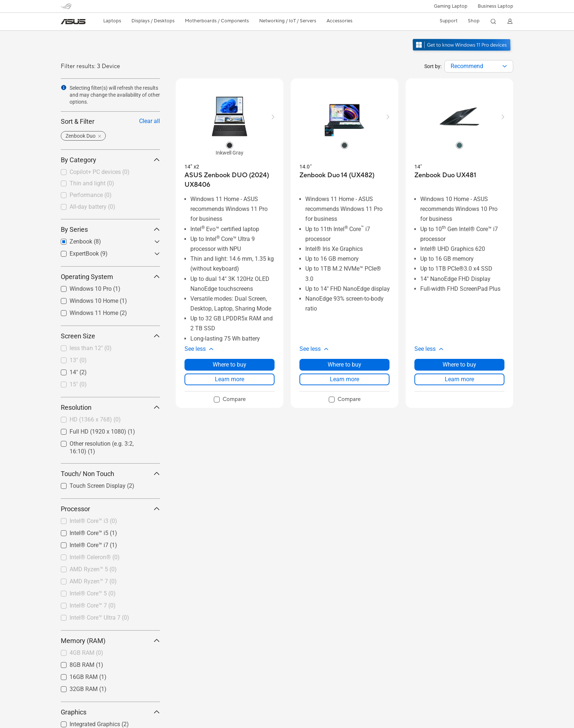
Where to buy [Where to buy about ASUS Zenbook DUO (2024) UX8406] (230, 365)
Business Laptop (495, 6)
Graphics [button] (110, 712)
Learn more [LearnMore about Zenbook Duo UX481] (459, 379)
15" (78, 384)
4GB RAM (86, 653)
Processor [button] (110, 509)
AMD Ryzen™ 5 (93, 569)
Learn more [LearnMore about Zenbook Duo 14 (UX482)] (344, 379)
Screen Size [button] (110, 336)
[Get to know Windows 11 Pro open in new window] (463, 52)
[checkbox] (110, 172)
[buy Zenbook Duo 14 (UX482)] (337, 175)
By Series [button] (110, 229)
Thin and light (92, 183)
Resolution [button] (110, 407)
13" (78, 360)
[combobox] (479, 66)
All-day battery (92, 207)
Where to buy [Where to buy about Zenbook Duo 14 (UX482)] (344, 365)
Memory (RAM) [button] (110, 641)
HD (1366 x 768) (95, 419)
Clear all (150, 121)
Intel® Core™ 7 (93, 606)
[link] (73, 22)
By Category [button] (110, 160)
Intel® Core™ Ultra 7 (99, 618)
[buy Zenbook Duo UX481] (445, 175)
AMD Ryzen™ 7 (93, 581)
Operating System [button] (110, 277)
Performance (91, 195)
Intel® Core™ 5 (93, 593)
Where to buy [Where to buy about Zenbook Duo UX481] (459, 365)
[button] (451, 6)
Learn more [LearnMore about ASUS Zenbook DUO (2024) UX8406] (230, 379)
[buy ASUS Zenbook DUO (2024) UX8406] (230, 180)
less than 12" (91, 348)
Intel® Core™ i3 (93, 521)
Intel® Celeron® (95, 557)
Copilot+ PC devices (100, 172)
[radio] (230, 145)
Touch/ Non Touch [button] (110, 474)
